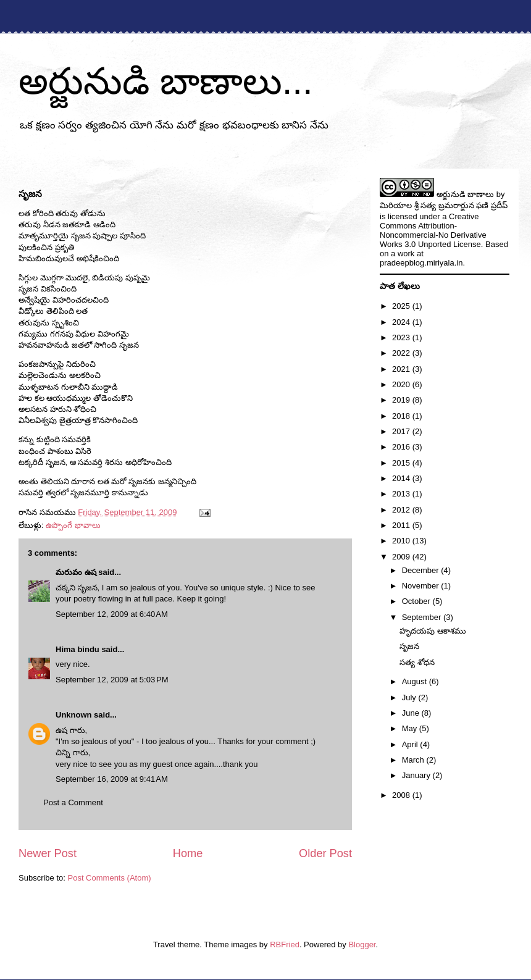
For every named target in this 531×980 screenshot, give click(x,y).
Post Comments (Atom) (110, 878)
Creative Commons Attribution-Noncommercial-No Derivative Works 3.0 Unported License (433, 230)
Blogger (362, 944)
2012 (402, 510)
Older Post (325, 853)
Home (188, 853)
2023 (402, 337)
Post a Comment (73, 802)
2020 (402, 384)
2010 (402, 541)
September (423, 617)
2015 (402, 463)
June (412, 713)
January (417, 775)
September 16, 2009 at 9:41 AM (112, 779)
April (411, 744)
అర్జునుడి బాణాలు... (166, 81)
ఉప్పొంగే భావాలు (73, 525)
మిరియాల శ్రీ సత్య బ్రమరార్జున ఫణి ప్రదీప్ (444, 205)
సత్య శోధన (417, 662)
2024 (402, 322)
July (410, 697)
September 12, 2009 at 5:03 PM (112, 680)
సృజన (409, 646)
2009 (402, 557)
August (416, 681)
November (422, 586)
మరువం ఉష (76, 572)
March (414, 760)
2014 (402, 478)
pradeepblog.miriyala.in (421, 263)
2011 (402, 525)
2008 (402, 795)
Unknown (74, 715)
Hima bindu (77, 649)
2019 (402, 400)
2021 (402, 369)
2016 (402, 447)
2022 (402, 353)
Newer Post (48, 853)
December (422, 570)
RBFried (285, 944)
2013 (402, 494)
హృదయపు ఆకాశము (433, 631)
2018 (402, 416)
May (411, 728)
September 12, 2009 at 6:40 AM (112, 614)
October (417, 601)
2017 (402, 431)
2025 (402, 306)
